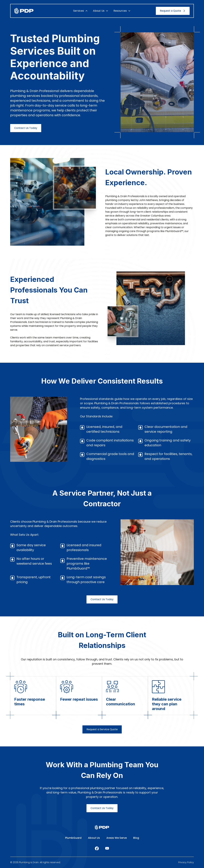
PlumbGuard (73, 838)
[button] (81, 11)
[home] (33, 11)
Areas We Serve (117, 838)
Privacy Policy (186, 862)
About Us (94, 838)
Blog (136, 838)
